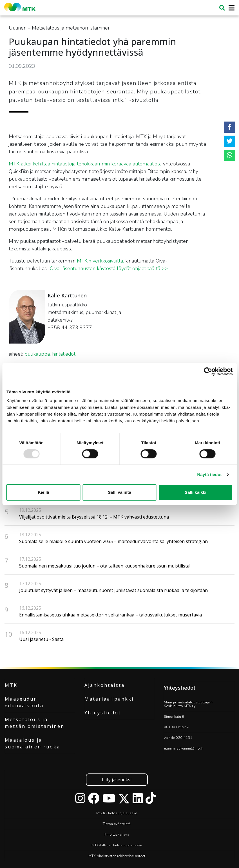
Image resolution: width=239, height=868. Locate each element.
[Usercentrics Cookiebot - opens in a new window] (208, 371)
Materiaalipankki (109, 699)
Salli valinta (119, 492)
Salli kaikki (196, 492)
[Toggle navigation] (230, 8)
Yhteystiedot (103, 713)
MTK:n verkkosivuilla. (100, 261)
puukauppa (37, 354)
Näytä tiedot (210, 475)
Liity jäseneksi (117, 780)
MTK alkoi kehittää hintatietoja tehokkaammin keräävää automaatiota (85, 164)
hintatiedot (64, 354)
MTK (11, 685)
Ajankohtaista (105, 685)
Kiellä (43, 492)
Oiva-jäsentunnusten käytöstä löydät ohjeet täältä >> (109, 268)
